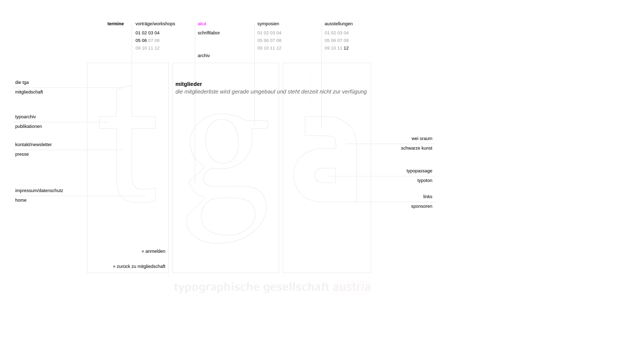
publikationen (29, 126)
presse (22, 154)
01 (138, 33)
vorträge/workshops (155, 24)
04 (157, 33)
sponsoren (422, 206)
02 (145, 33)
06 (145, 40)
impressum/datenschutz (39, 191)
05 (138, 40)
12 (346, 48)
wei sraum (422, 139)
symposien (268, 24)
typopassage (419, 171)
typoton (425, 180)
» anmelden (153, 251)
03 (151, 33)
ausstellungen (339, 24)
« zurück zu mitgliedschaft (139, 266)
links (428, 197)
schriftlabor (209, 33)
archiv (204, 56)
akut (202, 24)
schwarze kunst (417, 148)
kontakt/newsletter (34, 145)
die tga (22, 82)
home (21, 200)
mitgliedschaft (29, 92)
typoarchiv (26, 117)
